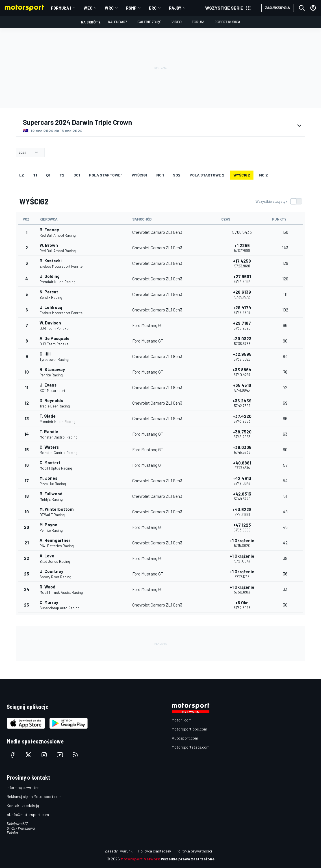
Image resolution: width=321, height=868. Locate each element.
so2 (177, 175)
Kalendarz (118, 22)
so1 (77, 175)
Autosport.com (185, 738)
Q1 (48, 175)
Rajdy (175, 8)
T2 (62, 175)
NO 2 (263, 175)
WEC (88, 8)
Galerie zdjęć (149, 22)
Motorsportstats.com (191, 747)
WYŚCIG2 (242, 175)
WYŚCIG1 (139, 175)
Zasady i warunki (119, 851)
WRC (109, 8)
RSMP (131, 8)
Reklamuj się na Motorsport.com (34, 796)
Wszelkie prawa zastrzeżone (188, 859)
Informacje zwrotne (23, 787)
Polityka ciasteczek (155, 851)
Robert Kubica (227, 22)
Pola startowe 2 (207, 175)
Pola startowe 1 (106, 175)
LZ (22, 175)
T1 (35, 175)
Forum (198, 22)
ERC (153, 8)
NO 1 (160, 175)
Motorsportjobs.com (189, 729)
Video (177, 22)
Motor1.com (182, 720)
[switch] (279, 201)
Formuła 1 (61, 8)
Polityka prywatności (194, 851)
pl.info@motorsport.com (28, 814)
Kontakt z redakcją (23, 805)
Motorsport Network (140, 859)
